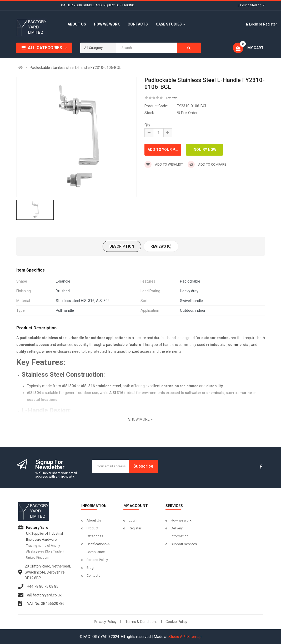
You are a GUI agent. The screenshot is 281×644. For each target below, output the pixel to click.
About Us (94, 520)
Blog (90, 568)
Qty (147, 125)
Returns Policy (97, 560)
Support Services (184, 544)
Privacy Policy (105, 622)
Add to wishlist (164, 164)
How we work (181, 520)
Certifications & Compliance (98, 548)
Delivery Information (180, 532)
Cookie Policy (176, 622)
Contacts (93, 576)
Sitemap (194, 637)
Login (254, 24)
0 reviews (171, 98)
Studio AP (177, 637)
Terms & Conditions (141, 622)
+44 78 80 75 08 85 (43, 586)
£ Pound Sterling (251, 5)
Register (270, 24)
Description (122, 246)
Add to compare (207, 164)
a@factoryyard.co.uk (44, 595)
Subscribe (143, 466)
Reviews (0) (161, 246)
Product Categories (95, 532)
